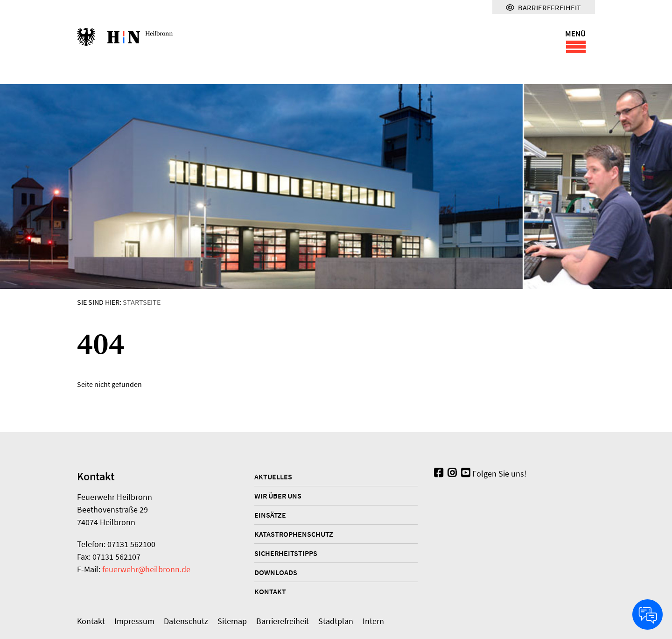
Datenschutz (186, 621)
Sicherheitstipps (286, 553)
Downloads (276, 572)
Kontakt (270, 591)
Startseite (142, 302)
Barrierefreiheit (283, 621)
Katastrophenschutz (294, 534)
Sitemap (232, 621)
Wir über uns (278, 496)
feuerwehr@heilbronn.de (146, 569)
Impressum (134, 621)
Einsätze (270, 515)
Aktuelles (273, 477)
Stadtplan (336, 621)
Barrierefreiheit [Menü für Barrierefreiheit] (544, 7)
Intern (373, 621)
